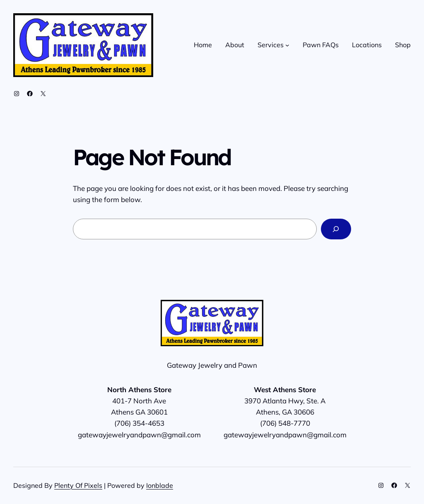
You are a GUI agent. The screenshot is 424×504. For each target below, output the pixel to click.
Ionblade (160, 485)
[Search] (336, 229)
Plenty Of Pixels (78, 485)
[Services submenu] (287, 45)
